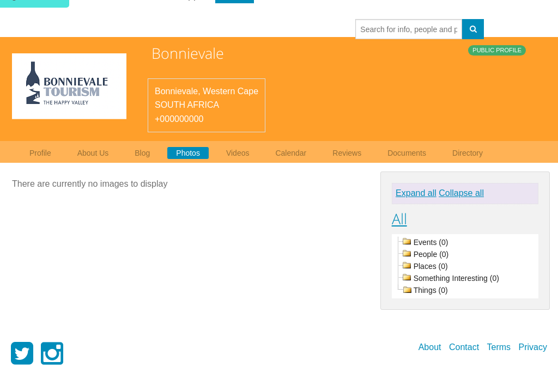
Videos (238, 153)
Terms (499, 347)
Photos (188, 153)
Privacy (533, 347)
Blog (142, 153)
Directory (468, 153)
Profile (40, 153)
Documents (407, 153)
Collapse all (461, 193)
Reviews (347, 153)
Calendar (291, 153)
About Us (93, 153)
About (430, 347)
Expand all (416, 193)
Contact (464, 347)
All (399, 219)
